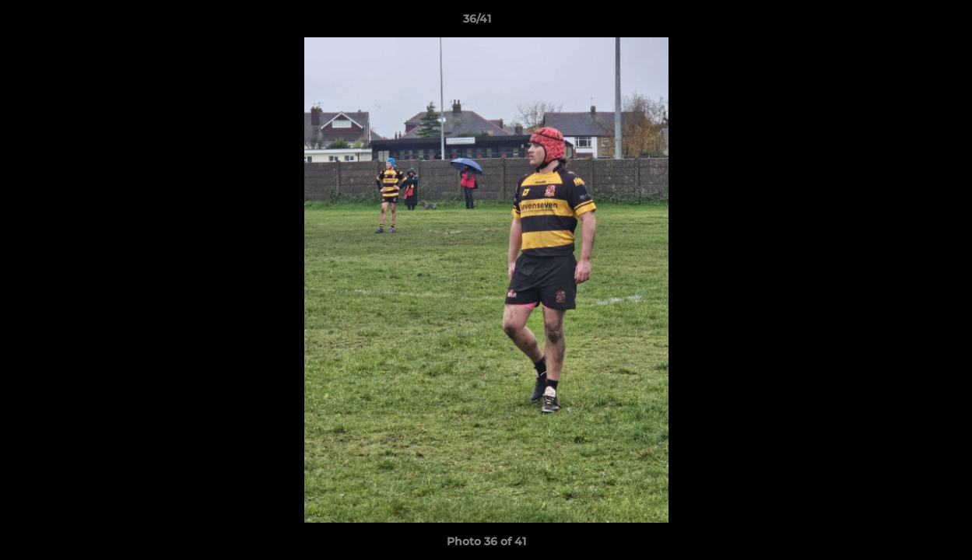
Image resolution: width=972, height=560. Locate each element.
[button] (907, 23)
